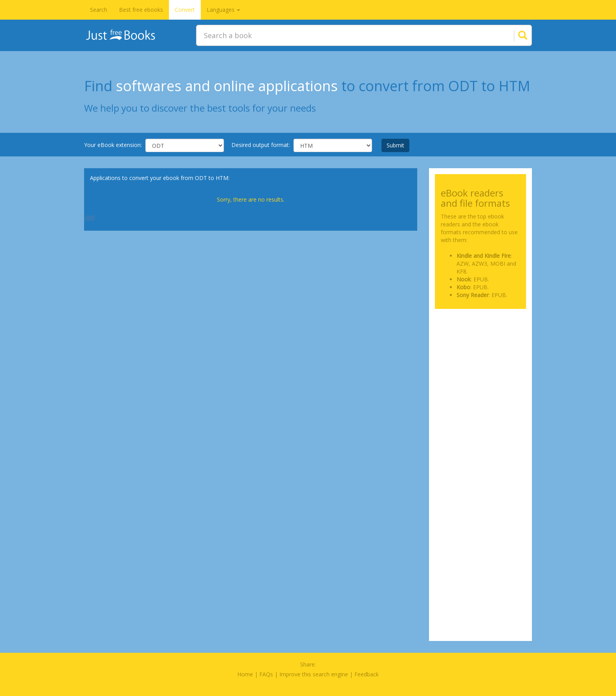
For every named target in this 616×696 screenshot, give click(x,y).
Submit (395, 145)
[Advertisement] (481, 354)
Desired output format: (261, 145)
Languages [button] (223, 10)
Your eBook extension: (113, 145)
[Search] (513, 35)
